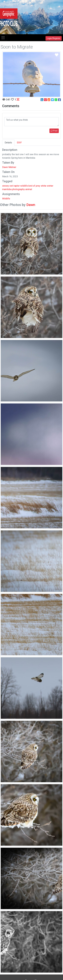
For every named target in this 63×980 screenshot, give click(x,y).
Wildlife (6, 199)
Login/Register (54, 38)
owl (11, 186)
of (34, 186)
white (44, 186)
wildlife (24, 186)
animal (29, 189)
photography (18, 189)
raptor (17, 186)
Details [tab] (8, 143)
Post (54, 131)
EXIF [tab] (19, 143)
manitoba (7, 189)
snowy (6, 186)
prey (38, 186)
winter (50, 186)
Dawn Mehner (9, 167)
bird (30, 186)
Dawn (31, 205)
